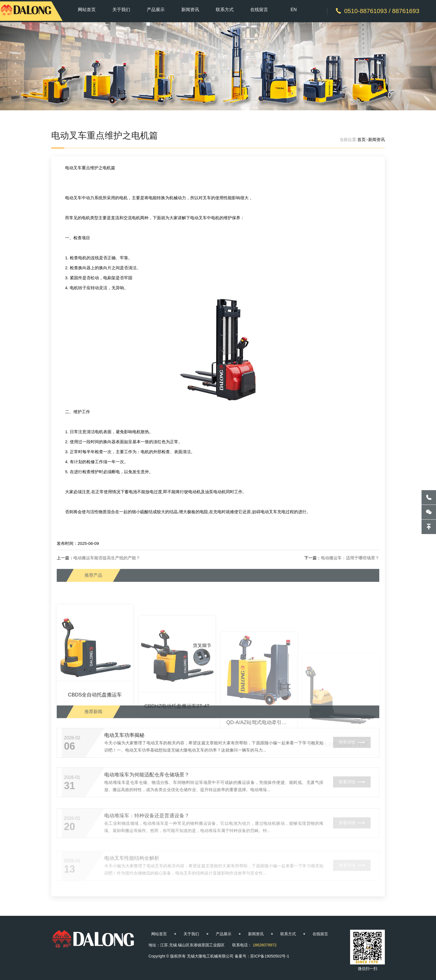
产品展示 (156, 10)
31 (70, 804)
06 (70, 761)
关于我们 (121, 10)
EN (294, 10)
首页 (361, 142)
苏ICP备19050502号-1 (270, 956)
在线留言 (259, 10)
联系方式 (225, 10)
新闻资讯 (190, 10)
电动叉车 (73, 242)
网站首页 (87, 10)
